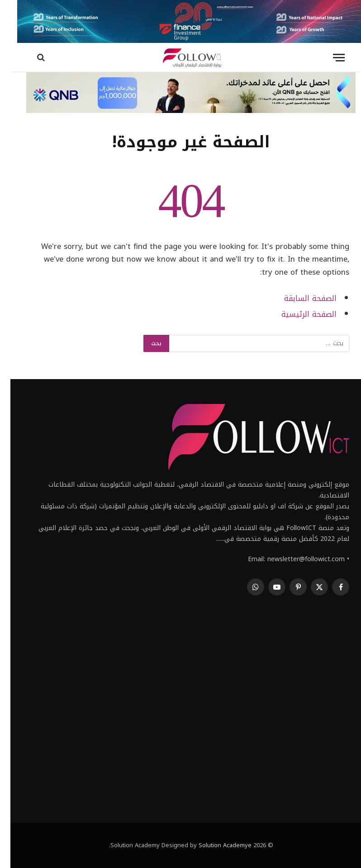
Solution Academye (215, 845)
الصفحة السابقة (300, 298)
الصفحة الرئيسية (299, 314)
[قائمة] (328, 58)
